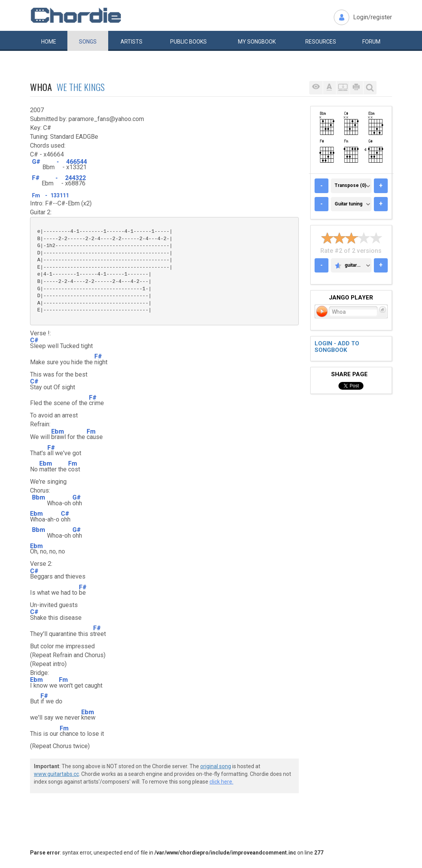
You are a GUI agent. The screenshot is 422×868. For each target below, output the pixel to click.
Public (188, 42)
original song (216, 766)
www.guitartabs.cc (56, 774)
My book (257, 42)
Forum (371, 42)
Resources (321, 42)
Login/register (373, 17)
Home (49, 42)
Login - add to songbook (337, 347)
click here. (221, 782)
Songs (88, 42)
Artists (131, 42)
